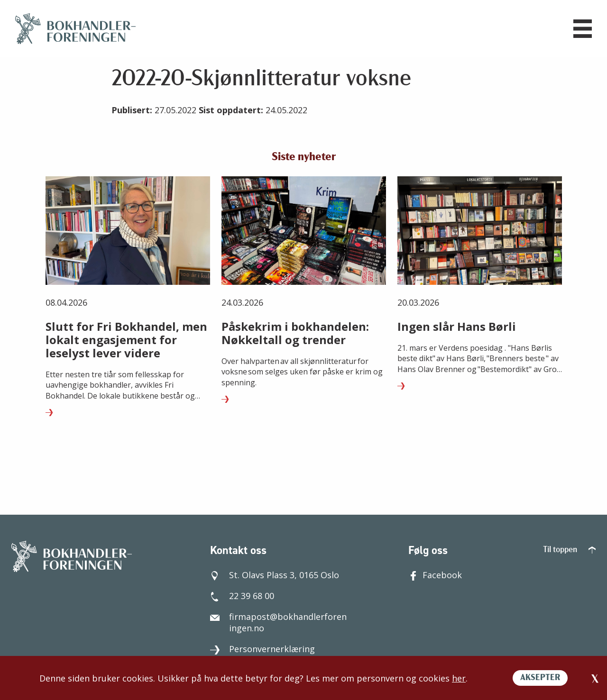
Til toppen (569, 550)
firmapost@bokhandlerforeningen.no (278, 622)
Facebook (435, 575)
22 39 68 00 (242, 596)
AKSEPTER (540, 678)
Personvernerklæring (262, 649)
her (459, 678)
